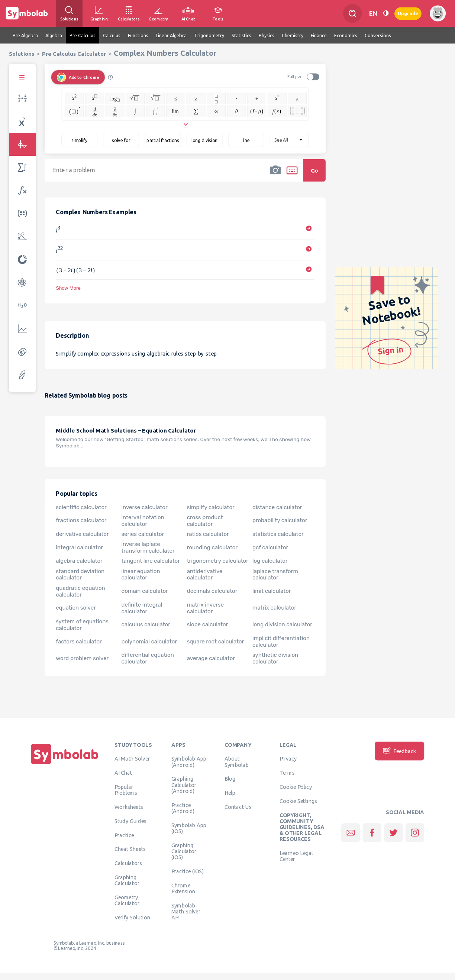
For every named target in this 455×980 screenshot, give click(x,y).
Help (230, 793)
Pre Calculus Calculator (74, 54)
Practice (124, 835)
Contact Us (238, 807)
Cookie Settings (299, 801)
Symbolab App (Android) (189, 761)
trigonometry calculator (218, 561)
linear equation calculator (141, 574)
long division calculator (282, 624)
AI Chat (123, 772)
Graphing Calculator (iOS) (184, 851)
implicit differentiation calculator (281, 642)
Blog (230, 778)
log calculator (270, 561)
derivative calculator (82, 534)
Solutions (22, 54)
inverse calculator (144, 507)
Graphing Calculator (127, 880)
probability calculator (280, 520)
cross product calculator (205, 520)
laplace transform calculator (275, 574)
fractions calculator (81, 520)
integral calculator (79, 547)
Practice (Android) (183, 808)
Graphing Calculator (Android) (184, 785)
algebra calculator (79, 561)
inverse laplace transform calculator (148, 547)
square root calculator (216, 642)
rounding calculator (212, 547)
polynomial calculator (149, 642)
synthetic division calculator (275, 658)
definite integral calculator (142, 608)
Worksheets (129, 807)
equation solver (76, 608)
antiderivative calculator (205, 574)
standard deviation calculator (80, 574)
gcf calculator (270, 547)
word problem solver (82, 658)
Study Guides (130, 821)
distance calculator (277, 507)
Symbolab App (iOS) (189, 828)
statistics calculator (278, 534)
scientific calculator (81, 507)
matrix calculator (274, 608)
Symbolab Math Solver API (186, 911)
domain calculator (144, 591)
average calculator (211, 658)
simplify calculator (211, 507)
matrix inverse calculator (205, 608)
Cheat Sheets (130, 849)
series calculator (143, 534)
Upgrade (408, 13)
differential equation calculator (147, 658)
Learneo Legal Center (296, 856)
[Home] (65, 764)
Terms (287, 772)
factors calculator (79, 642)
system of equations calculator (82, 624)
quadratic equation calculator (80, 591)
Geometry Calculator (127, 900)
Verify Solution (132, 917)
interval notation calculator (143, 520)
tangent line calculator (151, 561)
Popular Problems (126, 790)
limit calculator (272, 591)
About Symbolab (237, 761)
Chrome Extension (183, 888)
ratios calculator (208, 534)
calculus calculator (146, 624)
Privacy (288, 758)
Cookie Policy (296, 787)
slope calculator (208, 624)
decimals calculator (212, 591)
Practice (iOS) (188, 871)
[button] (275, 175)
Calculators (128, 863)
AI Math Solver (132, 758)
